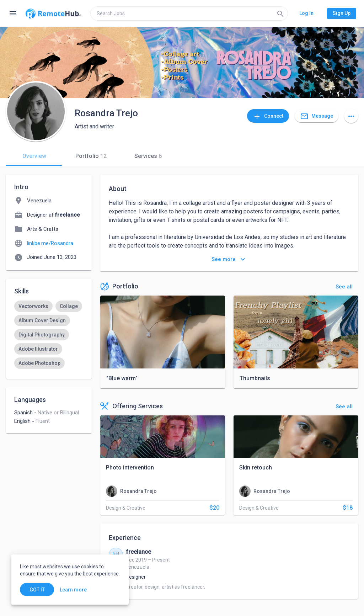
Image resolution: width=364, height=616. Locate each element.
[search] (189, 14)
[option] (33, 306)
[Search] (280, 14)
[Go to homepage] (53, 14)
